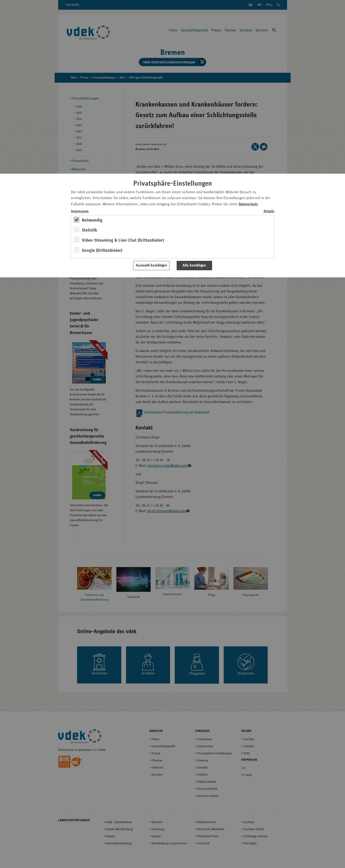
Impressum (80, 211)
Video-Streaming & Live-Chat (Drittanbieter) (123, 240)
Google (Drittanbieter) (102, 250)
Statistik (90, 230)
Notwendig (92, 220)
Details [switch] (269, 211)
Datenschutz (248, 204)
